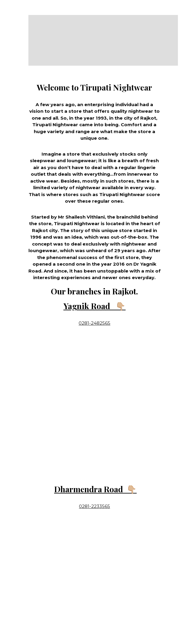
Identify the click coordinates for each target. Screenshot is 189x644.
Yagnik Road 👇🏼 (94, 306)
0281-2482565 (94, 323)
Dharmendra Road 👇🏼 (95, 489)
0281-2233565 (94, 506)
